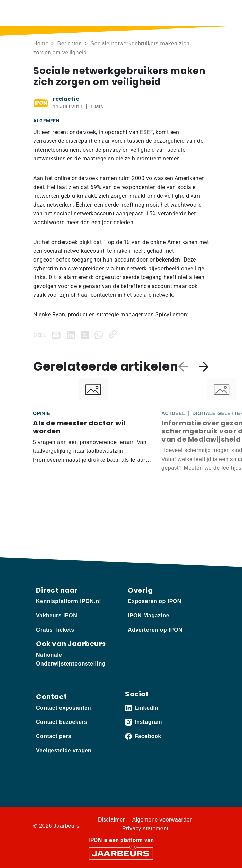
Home (41, 44)
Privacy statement (145, 828)
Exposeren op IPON (155, 601)
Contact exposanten (64, 708)
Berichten (70, 44)
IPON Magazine (149, 615)
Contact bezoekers (62, 722)
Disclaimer (111, 820)
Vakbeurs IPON (57, 615)
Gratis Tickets (55, 630)
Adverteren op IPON (155, 630)
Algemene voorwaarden (163, 820)
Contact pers (54, 736)
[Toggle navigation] (202, 13)
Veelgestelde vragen (64, 750)
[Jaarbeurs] (121, 853)
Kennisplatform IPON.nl (68, 601)
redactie (66, 99)
